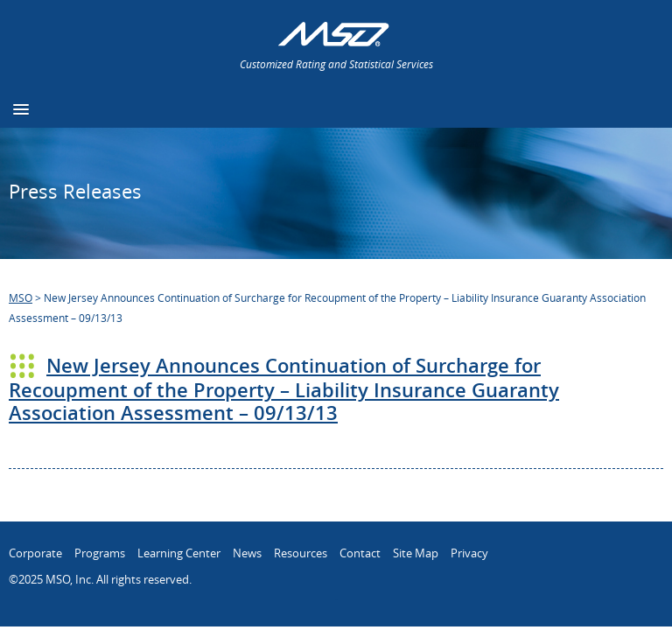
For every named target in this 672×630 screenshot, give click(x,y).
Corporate (35, 553)
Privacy (469, 553)
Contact (360, 553)
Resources (301, 553)
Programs (100, 553)
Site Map (416, 553)
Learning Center (179, 553)
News (247, 553)
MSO (21, 297)
